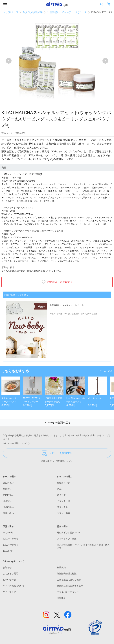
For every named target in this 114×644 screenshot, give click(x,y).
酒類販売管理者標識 (67, 574)
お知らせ (7, 567)
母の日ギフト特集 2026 (68, 533)
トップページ (10, 12)
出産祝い (7, 501)
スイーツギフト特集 (67, 539)
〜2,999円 (8, 533)
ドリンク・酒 (63, 501)
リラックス (62, 507)
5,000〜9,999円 (10, 545)
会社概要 (61, 598)
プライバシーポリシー (68, 592)
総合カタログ (63, 483)
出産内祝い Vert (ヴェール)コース (67, 12)
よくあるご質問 (10, 574)
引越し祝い (8, 513)
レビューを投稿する (57, 453)
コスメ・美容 (63, 513)
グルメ (60, 489)
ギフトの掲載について (14, 586)
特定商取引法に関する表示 (70, 586)
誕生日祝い (8, 483)
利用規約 (61, 567)
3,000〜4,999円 (10, 539)
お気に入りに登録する (57, 282)
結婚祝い (7, 489)
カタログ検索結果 (32, 12)
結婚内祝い (8, 495)
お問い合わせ (9, 580)
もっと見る (106, 371)
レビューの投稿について (17, 444)
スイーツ (61, 495)
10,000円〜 (8, 551)
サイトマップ (9, 592)
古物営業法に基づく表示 (69, 580)
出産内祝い (8, 507)
